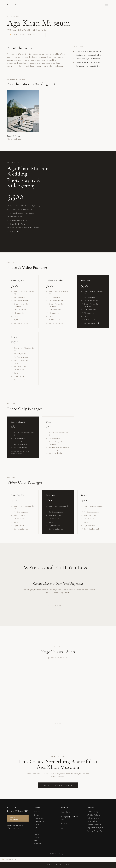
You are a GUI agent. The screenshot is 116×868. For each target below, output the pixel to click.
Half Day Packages (93, 818)
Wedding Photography (95, 824)
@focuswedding (58, 658)
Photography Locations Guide (69, 818)
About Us (64, 807)
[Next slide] (67, 606)
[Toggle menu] (106, 5)
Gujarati (36, 824)
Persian (36, 837)
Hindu (36, 828)
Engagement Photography (96, 828)
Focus (12, 5)
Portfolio (64, 824)
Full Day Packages (93, 812)
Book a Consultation (58, 865)
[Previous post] (5, 692)
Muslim (36, 834)
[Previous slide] (49, 606)
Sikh (35, 840)
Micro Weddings (93, 821)
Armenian (37, 812)
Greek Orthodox (39, 821)
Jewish (36, 831)
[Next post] (111, 692)
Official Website (40, 30)
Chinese (37, 815)
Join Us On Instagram (14, 818)
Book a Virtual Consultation (58, 785)
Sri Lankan (37, 844)
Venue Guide (66, 812)
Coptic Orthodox (39, 818)
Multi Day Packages (94, 815)
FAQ (63, 828)
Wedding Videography (95, 831)
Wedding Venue (15, 16)
